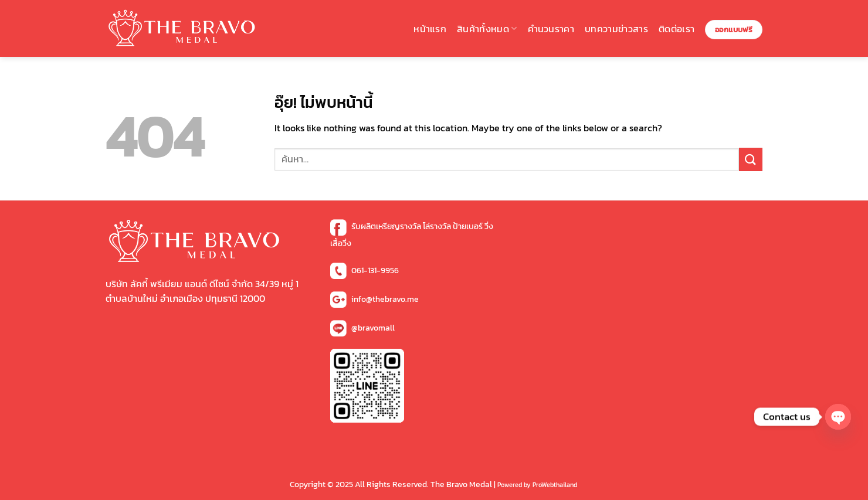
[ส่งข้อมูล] (751, 159)
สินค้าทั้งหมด (487, 29)
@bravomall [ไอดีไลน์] (373, 328)
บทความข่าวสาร (616, 29)
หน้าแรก (430, 29)
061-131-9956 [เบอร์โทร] (375, 271)
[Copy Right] (538, 484)
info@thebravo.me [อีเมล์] (385, 299)
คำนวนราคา (551, 29)
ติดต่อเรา (677, 29)
